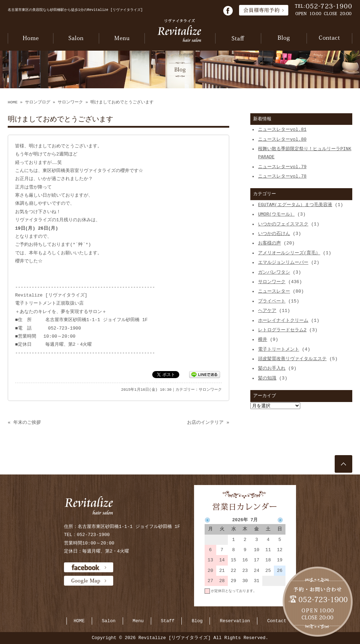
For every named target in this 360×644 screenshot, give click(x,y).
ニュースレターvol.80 (282, 139)
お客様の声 (269, 243)
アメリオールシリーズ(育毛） (289, 253)
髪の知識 (267, 378)
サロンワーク (70, 102)
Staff (168, 621)
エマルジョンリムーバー (283, 262)
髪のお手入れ (272, 368)
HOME (13, 102)
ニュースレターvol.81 (282, 129)
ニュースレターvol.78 (282, 176)
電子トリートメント (279, 349)
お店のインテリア (205, 422)
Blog (197, 621)
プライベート (272, 301)
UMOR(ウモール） (276, 214)
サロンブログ (38, 102)
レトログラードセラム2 (282, 330)
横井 (263, 339)
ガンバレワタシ (274, 272)
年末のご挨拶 (27, 422)
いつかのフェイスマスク (283, 224)
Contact (277, 621)
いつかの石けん (274, 234)
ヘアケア (267, 311)
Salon (109, 621)
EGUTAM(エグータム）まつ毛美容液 (295, 205)
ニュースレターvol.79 (282, 167)
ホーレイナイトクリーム (283, 320)
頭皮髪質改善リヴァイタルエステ (292, 359)
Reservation (235, 621)
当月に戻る (277, 601)
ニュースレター (274, 291)
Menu (138, 621)
